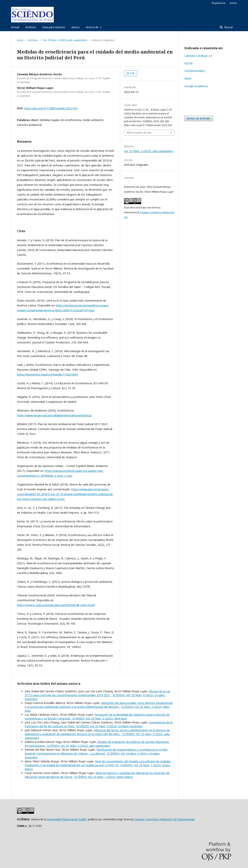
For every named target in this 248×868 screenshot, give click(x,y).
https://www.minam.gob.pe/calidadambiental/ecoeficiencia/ (54, 415)
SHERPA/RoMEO (195, 71)
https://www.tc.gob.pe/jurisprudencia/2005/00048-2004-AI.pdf (56, 605)
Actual (15, 27)
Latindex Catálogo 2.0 (198, 56)
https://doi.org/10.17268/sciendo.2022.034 (51, 108)
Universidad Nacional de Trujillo (67, 819)
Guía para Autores (54, 27)
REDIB (189, 63)
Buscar (228, 27)
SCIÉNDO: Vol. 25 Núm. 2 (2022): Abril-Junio (100, 718)
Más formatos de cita (139, 133)
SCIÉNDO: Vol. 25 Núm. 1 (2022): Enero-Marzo (104, 777)
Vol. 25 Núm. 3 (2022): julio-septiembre (65, 40)
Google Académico (196, 86)
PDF (132, 73)
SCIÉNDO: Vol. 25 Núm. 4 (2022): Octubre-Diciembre (109, 726)
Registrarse (219, 3)
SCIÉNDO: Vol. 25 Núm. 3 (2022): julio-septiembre (78, 746)
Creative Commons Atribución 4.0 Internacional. (164, 819)
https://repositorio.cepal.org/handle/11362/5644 (47, 374)
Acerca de (92, 27)
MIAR (188, 79)
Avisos (76, 27)
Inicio (20, 40)
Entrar (233, 3)
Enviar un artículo (199, 118)
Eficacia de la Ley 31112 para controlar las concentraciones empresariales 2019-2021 (98, 693)
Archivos (31, 27)
